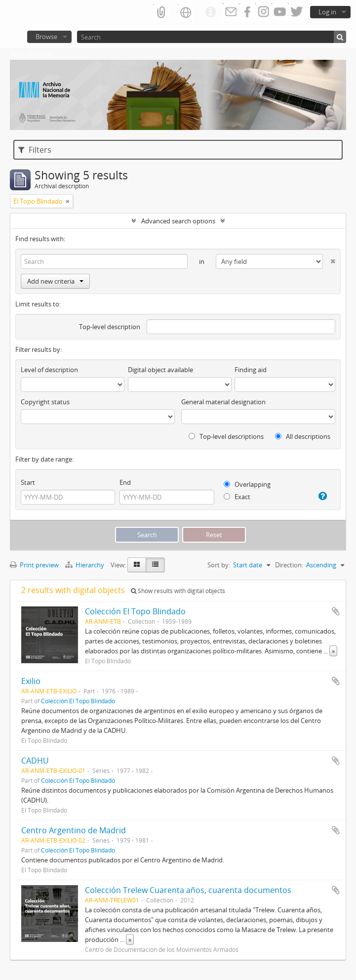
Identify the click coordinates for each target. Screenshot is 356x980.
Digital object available (160, 370)
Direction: (289, 565)
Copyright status (45, 402)
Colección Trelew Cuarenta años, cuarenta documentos (188, 890)
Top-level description (110, 327)
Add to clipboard (336, 611)
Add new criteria (55, 281)
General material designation (223, 402)
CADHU (35, 761)
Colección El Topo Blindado (135, 611)
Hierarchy (85, 565)
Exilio (31, 681)
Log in (327, 12)
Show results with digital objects (178, 591)
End (125, 482)
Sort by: (219, 565)
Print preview (34, 565)
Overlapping (247, 484)
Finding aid (251, 370)
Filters (35, 150)
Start (28, 482)
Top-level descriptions (226, 436)
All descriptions (303, 436)
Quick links (210, 12)
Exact (237, 497)
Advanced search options (178, 221)
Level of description (49, 370)
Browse (46, 37)
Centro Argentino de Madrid (74, 830)
